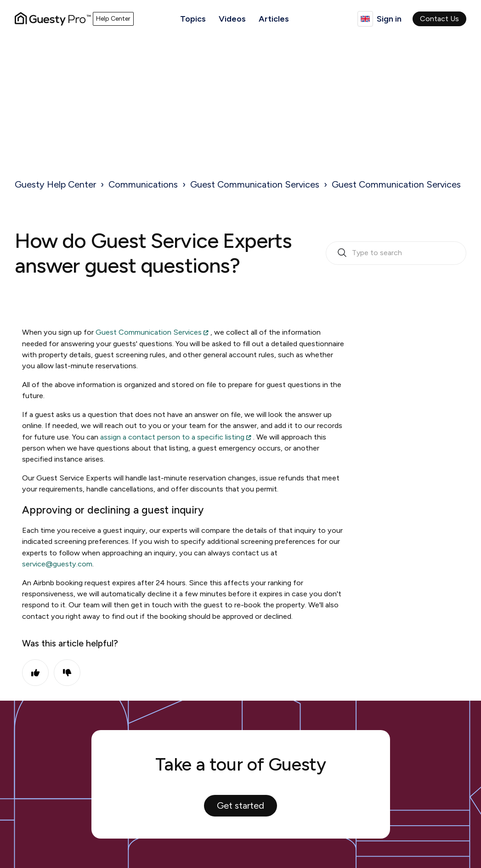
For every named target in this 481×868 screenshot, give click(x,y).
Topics (193, 19)
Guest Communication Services (255, 184)
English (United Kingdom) (365, 19)
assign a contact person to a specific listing (172, 437)
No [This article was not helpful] (67, 673)
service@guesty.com (57, 564)
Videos (232, 19)
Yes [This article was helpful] (35, 673)
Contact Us (439, 19)
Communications (143, 184)
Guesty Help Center (55, 184)
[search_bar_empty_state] (396, 253)
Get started (240, 805)
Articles (274, 19)
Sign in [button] (389, 19)
